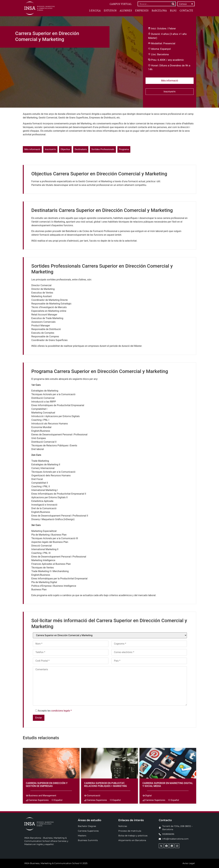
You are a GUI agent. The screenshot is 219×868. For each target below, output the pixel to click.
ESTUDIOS (110, 11)
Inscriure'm (170, 92)
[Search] (173, 4)
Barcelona (159, 11)
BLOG (173, 11)
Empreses (142, 11)
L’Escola (95, 11)
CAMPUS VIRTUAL (121, 4)
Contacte (186, 11)
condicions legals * (61, 711)
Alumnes (126, 11)
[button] (186, 4)
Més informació (170, 81)
